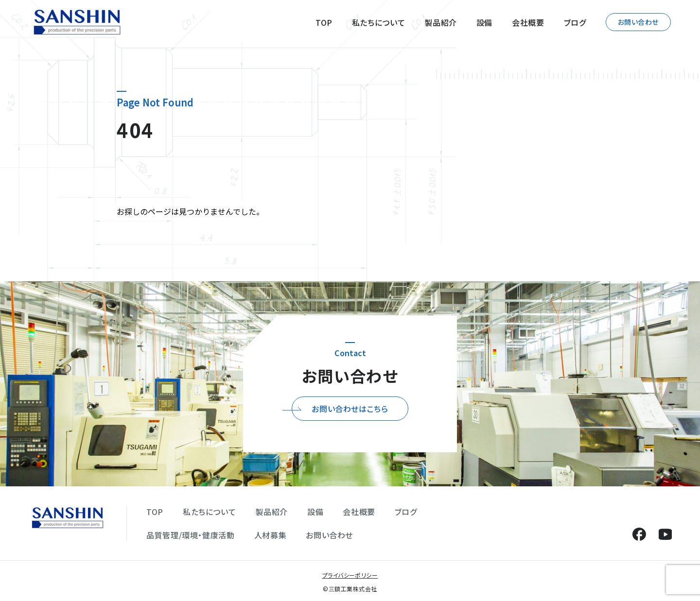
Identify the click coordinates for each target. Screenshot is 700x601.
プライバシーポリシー (350, 575)
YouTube (665, 534)
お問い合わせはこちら (350, 409)
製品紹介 (441, 22)
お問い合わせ (638, 22)
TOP (324, 22)
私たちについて (378, 22)
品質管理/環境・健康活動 (191, 535)
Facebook (639, 534)
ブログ (575, 22)
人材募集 (271, 535)
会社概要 (528, 22)
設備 (484, 22)
